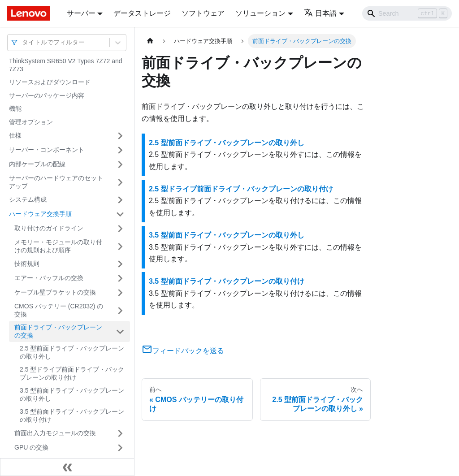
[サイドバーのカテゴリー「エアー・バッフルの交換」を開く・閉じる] (120, 278)
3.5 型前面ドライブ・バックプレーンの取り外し (72, 394)
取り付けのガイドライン (49, 228)
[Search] (407, 13)
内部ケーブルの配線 (37, 164)
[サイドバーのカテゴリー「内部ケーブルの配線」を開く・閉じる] (120, 164)
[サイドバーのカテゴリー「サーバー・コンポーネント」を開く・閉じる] (120, 150)
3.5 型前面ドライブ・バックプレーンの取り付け (72, 415)
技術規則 (27, 264)
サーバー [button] (81, 13)
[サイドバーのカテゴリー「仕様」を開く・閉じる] (120, 136)
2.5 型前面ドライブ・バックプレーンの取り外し (72, 352)
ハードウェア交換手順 (40, 214)
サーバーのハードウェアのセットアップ (56, 182)
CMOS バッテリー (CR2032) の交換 (59, 310)
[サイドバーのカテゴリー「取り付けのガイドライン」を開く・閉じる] (120, 229)
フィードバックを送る (183, 351)
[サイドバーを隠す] (67, 467)
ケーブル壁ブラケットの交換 (55, 292)
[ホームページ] (150, 41)
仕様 (15, 135)
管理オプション (31, 122)
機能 (15, 108)
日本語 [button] (320, 13)
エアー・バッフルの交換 (49, 278)
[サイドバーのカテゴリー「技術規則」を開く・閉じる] (120, 264)
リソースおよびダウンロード (50, 82)
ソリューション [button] (260, 13)
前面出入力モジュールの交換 (55, 433)
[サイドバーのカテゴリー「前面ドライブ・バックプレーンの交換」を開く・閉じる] (120, 331)
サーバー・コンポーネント (47, 150)
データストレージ (142, 13)
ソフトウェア (203, 13)
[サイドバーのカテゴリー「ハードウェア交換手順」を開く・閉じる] (120, 214)
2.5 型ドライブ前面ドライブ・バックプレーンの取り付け (72, 373)
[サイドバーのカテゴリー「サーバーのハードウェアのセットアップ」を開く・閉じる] (120, 182)
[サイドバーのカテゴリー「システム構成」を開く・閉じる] (120, 200)
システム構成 (28, 199)
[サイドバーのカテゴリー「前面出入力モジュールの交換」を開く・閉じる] (120, 433)
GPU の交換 (31, 447)
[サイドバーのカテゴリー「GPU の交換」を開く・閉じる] (120, 448)
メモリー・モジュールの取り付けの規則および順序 (58, 246)
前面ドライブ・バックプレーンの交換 (58, 331)
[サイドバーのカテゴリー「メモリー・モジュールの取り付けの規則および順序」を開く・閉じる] (120, 246)
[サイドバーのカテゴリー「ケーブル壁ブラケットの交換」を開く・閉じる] (120, 293)
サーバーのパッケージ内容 (47, 95)
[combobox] (23, 42)
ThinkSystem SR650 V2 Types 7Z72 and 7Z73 (66, 65)
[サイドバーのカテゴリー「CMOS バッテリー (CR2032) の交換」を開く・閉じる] (120, 310)
